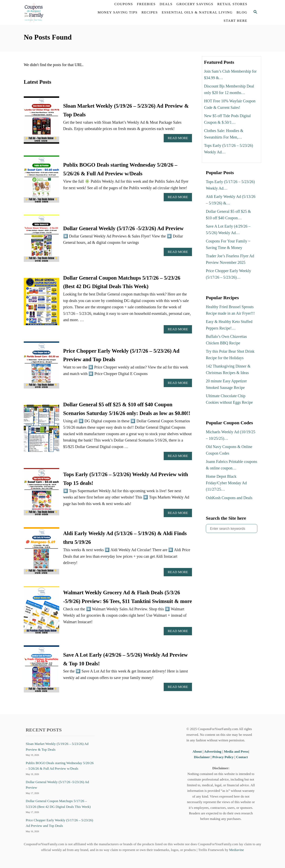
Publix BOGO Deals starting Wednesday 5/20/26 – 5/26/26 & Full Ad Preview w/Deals (60, 766)
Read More (179, 139)
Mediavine (237, 850)
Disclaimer (202, 757)
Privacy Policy (223, 757)
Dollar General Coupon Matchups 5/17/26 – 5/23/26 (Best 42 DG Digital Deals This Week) (58, 804)
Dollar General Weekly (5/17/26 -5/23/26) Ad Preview (123, 228)
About (198, 751)
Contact (242, 757)
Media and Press (236, 751)
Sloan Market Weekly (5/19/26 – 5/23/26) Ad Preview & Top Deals (57, 746)
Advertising (213, 751)
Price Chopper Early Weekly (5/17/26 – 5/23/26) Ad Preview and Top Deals (59, 823)
